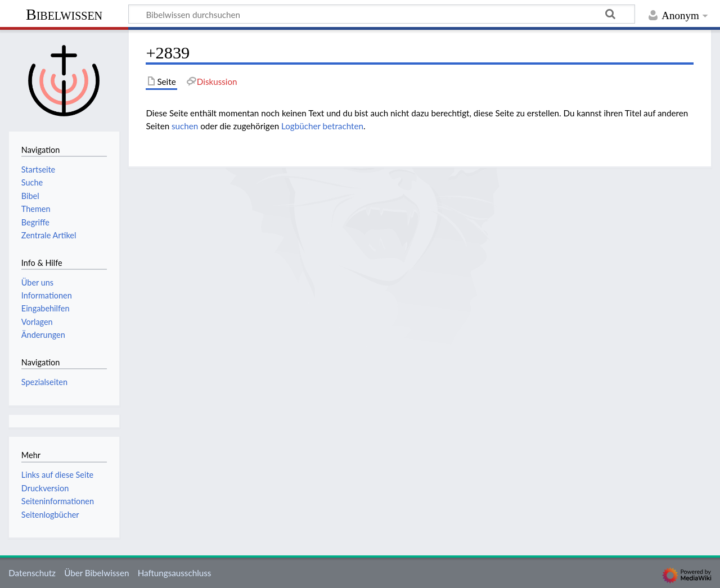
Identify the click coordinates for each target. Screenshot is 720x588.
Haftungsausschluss (175, 573)
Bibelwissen (64, 14)
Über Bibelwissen (96, 573)
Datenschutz (32, 573)
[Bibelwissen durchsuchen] (382, 14)
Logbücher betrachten (322, 126)
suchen (185, 126)
